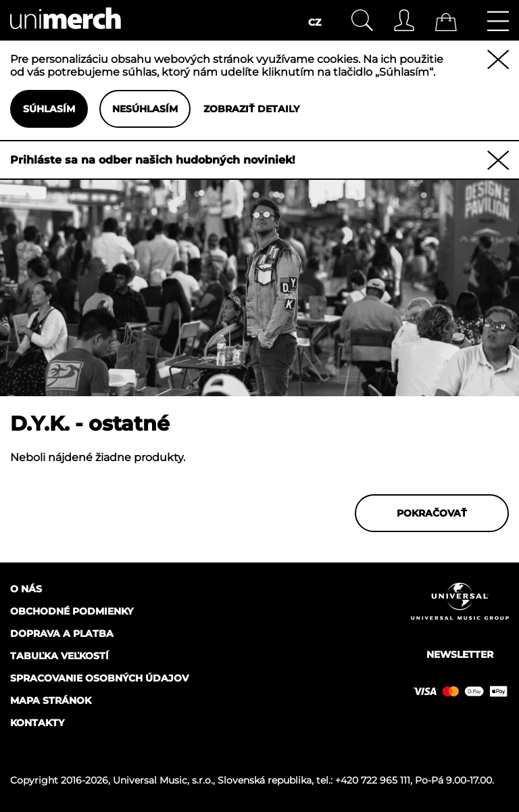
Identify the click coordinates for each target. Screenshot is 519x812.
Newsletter (460, 654)
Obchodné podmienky (72, 611)
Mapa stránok (51, 700)
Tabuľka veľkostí (59, 656)
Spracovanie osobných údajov (99, 678)
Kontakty (37, 723)
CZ (315, 22)
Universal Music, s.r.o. (163, 780)
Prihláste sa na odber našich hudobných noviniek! (153, 160)
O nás (26, 589)
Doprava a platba (62, 634)
